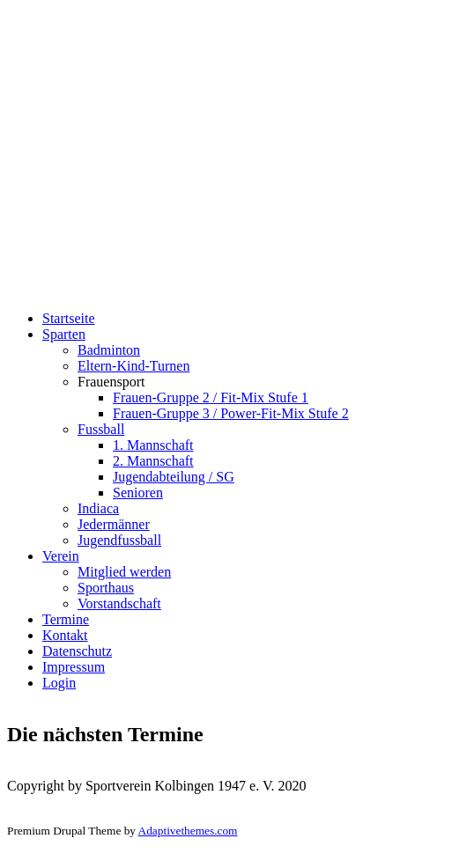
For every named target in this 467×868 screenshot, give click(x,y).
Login (59, 683)
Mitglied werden (124, 572)
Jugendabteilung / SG (174, 477)
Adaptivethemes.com (188, 831)
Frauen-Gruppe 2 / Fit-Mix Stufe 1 (211, 397)
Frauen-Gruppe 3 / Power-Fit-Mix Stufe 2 (231, 413)
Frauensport (111, 382)
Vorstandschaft (119, 603)
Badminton (109, 350)
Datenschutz (77, 651)
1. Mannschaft (153, 445)
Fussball (101, 429)
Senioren (138, 493)
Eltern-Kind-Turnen (133, 366)
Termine (66, 619)
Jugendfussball (119, 540)
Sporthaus (106, 588)
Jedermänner (114, 524)
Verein (61, 556)
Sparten (64, 334)
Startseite (69, 318)
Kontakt (65, 635)
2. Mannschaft (153, 461)
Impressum (74, 667)
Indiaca (98, 508)
